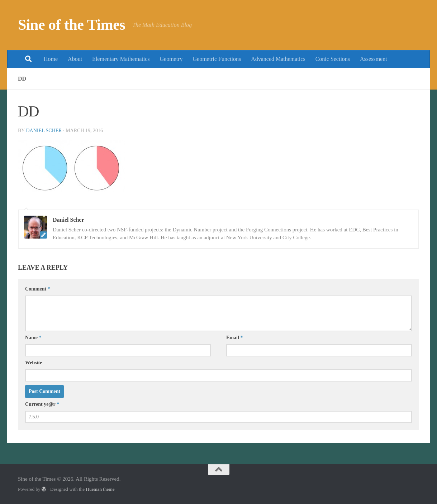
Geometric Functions (217, 59)
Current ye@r (42, 404)
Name (33, 338)
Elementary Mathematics (121, 59)
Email (234, 338)
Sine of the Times (72, 25)
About (75, 59)
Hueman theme (100, 489)
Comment (38, 289)
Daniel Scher (44, 131)
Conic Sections (333, 59)
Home (51, 59)
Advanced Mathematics (278, 59)
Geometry (171, 59)
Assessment (374, 59)
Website (34, 363)
